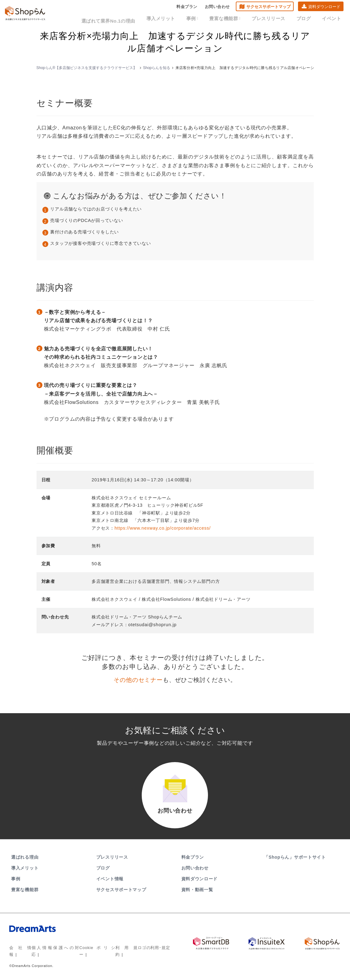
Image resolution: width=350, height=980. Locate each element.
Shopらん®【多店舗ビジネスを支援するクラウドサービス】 (87, 68)
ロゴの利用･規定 (145, 954)
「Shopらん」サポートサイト (295, 863)
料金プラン (187, 8)
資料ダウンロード (324, 8)
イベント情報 (110, 885)
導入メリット (178, 19)
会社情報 (17, 954)
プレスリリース (276, 19)
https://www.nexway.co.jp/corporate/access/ (163, 528)
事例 (207, 19)
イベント (333, 19)
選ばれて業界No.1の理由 (131, 19)
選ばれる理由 (25, 863)
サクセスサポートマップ (268, 8)
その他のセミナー (138, 680)
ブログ (308, 19)
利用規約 (117, 954)
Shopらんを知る (157, 68)
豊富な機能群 (237, 19)
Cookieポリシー (90, 954)
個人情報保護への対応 (50, 954)
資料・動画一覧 (197, 896)
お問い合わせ (217, 8)
